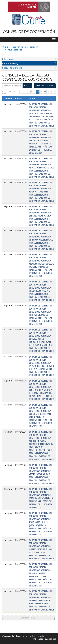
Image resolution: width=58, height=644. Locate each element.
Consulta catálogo (14, 50)
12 (45, 92)
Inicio (6, 47)
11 (41, 92)
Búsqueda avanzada (12, 68)
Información (8, 59)
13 (48, 92)
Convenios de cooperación (25, 47)
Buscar (27, 86)
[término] (12, 86)
